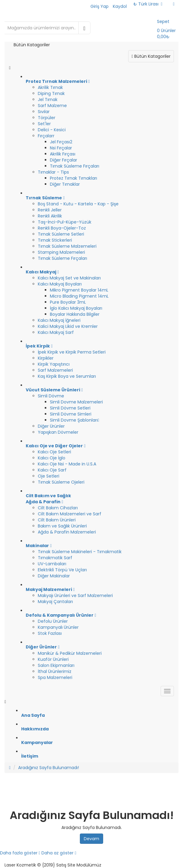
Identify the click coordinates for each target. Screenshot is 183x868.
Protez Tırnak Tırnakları (74, 178)
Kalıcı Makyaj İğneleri (59, 320)
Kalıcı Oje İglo (52, 458)
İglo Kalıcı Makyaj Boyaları (76, 308)
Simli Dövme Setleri (70, 408)
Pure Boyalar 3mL (68, 302)
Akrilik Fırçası (63, 154)
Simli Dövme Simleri (71, 414)
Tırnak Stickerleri (55, 240)
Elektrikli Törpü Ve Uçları (62, 570)
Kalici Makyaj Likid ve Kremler (68, 326)
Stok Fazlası (50, 633)
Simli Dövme (51, 396)
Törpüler (47, 118)
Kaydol (120, 6)
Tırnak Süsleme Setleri (61, 234)
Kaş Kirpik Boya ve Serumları (67, 376)
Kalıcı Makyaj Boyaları (60, 284)
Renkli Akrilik (50, 216)
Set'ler (44, 124)
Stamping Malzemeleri (61, 252)
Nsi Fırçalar (61, 148)
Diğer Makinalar (54, 576)
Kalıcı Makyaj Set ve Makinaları (69, 278)
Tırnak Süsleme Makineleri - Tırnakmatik (80, 552)
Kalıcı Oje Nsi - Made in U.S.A (67, 464)
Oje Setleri (49, 476)
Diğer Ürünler (51, 426)
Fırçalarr (46, 136)
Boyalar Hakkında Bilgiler (75, 314)
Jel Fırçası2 (61, 142)
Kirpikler (46, 358)
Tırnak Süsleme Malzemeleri (67, 246)
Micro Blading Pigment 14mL (79, 296)
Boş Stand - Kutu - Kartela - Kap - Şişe (78, 204)
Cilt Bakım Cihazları (58, 508)
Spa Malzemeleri (55, 677)
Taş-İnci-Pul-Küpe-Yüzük (65, 222)
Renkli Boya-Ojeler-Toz (62, 228)
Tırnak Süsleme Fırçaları (75, 166)
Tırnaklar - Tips (53, 172)
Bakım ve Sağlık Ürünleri (62, 526)
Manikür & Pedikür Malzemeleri (70, 653)
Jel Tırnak (48, 100)
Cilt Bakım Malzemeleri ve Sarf (70, 514)
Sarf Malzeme (52, 106)
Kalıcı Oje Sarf (52, 470)
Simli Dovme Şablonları (75, 420)
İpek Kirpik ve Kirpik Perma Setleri (72, 352)
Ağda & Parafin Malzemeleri (67, 532)
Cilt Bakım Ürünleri (57, 520)
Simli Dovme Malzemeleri (76, 402)
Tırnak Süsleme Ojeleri (61, 482)
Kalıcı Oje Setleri (54, 452)
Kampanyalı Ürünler (58, 627)
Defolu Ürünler (53, 621)
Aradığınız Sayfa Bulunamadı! (49, 768)
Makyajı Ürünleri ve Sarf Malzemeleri (75, 596)
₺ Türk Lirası (148, 4)
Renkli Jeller (50, 210)
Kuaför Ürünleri (53, 659)
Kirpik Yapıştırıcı (54, 364)
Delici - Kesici (52, 130)
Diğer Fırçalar (64, 160)
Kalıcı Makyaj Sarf (56, 332)
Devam (92, 839)
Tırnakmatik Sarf (55, 558)
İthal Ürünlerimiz (55, 671)
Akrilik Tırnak (50, 87)
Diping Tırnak (51, 93)
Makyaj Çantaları (55, 602)
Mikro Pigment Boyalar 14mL (79, 290)
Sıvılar (44, 112)
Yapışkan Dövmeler (58, 432)
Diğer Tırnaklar (65, 184)
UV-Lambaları (52, 564)
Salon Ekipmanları (56, 665)
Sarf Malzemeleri (55, 370)
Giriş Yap (100, 6)
